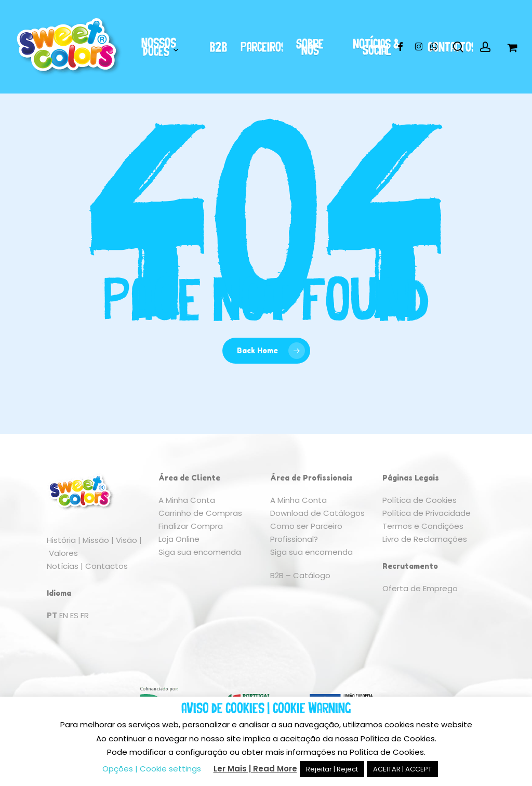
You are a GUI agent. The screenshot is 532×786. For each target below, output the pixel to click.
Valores (63, 553)
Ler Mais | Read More (255, 769)
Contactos (107, 566)
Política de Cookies (420, 500)
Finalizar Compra (191, 526)
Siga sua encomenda (200, 552)
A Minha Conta (187, 500)
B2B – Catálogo (300, 575)
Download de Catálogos (317, 513)
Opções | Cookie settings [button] (152, 769)
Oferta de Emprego (420, 588)
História (61, 540)
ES (74, 615)
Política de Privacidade (427, 513)
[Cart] (512, 47)
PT (52, 615)
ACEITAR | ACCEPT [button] (402, 769)
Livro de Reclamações (425, 539)
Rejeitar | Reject (332, 769)
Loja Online (179, 539)
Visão (127, 540)
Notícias (63, 566)
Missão (96, 540)
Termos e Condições (423, 526)
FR (85, 615)
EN (64, 615)
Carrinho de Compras (200, 513)
